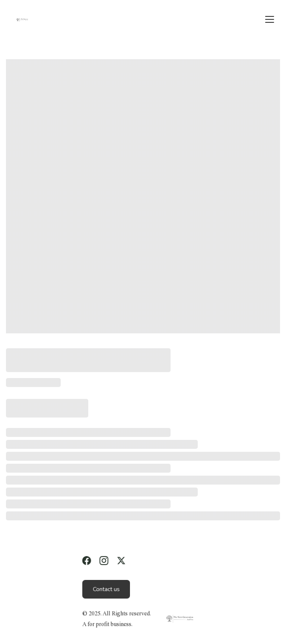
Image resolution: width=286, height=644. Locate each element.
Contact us (106, 589)
